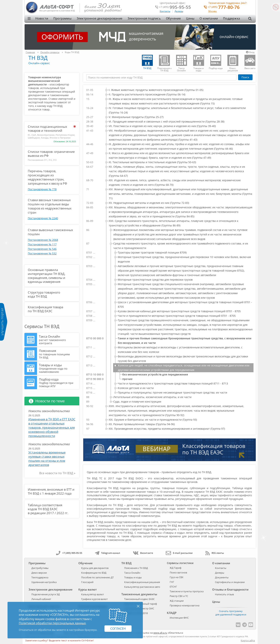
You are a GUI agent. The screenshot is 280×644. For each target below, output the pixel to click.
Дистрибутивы (40, 568)
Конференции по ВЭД (94, 573)
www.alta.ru (160, 633)
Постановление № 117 (42, 244)
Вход (250, 52)
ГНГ (172, 582)
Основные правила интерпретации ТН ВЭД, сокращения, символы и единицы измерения (47, 276)
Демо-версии (39, 573)
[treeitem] (179, 90)
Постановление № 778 (42, 189)
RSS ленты (215, 553)
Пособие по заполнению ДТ (97, 577)
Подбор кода (59, 382)
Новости (42, 18)
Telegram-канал (107, 553)
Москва (213, 11)
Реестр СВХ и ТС (179, 596)
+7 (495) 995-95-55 (69, 553)
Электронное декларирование (100, 18)
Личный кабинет (41, 599)
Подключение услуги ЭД (46, 594)
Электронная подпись (144, 18)
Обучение (173, 18)
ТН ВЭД (38, 58)
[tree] (169, 259)
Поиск (245, 77)
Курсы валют (88, 589)
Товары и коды (59, 368)
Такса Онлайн (59, 340)
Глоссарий (87, 582)
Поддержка (232, 18)
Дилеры (179, 11)
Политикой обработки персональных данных (52, 623)
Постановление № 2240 (43, 218)
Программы (62, 18)
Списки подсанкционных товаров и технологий (47, 129)
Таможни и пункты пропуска (187, 591)
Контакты (165, 11)
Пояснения (59, 354)
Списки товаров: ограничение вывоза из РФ (51, 154)
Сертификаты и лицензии (230, 582)
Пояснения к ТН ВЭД (136, 568)
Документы (222, 577)
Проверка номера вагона (185, 605)
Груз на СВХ (177, 577)
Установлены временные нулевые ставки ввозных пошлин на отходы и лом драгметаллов (47, 459)
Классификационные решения (142, 582)
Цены (190, 18)
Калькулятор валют (93, 594)
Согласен (118, 629)
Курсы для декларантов (95, 568)
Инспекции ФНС (179, 618)
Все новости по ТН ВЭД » (57, 473)
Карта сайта (248, 640)
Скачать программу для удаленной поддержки (231, 613)
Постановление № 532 (42, 253)
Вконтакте (143, 553)
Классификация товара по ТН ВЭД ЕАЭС (45, 309)
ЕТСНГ (173, 587)
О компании (209, 18)
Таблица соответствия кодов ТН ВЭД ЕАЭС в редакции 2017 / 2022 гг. (48, 509)
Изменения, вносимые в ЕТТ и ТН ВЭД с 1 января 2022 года (51, 491)
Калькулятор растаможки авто (142, 587)
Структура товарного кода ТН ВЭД (44, 294)
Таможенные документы (139, 594)
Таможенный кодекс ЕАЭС (139, 599)
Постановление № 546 (42, 249)
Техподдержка (40, 577)
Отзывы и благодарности (230, 589)
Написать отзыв (224, 594)
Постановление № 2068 (43, 240)
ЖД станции (177, 601)
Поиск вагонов (178, 572)
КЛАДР (172, 613)
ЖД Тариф (176, 568)
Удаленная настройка (44, 582)
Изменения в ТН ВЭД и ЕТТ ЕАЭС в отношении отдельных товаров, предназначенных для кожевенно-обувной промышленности (52, 428)
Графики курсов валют (94, 599)
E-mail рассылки (179, 553)
